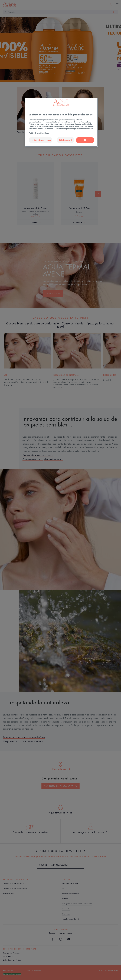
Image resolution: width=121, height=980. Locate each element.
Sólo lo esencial (66, 140)
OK (85, 140)
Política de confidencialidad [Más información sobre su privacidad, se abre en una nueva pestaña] (39, 133)
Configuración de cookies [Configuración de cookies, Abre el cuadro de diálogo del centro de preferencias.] (41, 140)
